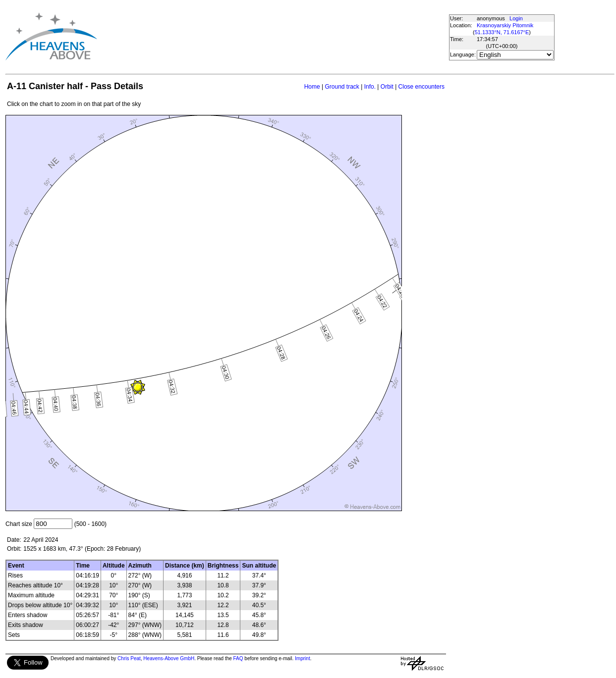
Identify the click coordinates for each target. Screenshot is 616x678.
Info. (370, 87)
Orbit (387, 87)
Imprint (303, 658)
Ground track (342, 87)
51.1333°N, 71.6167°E (502, 32)
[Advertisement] (277, 36)
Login (516, 18)
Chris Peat (129, 658)
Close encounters (421, 87)
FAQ (238, 658)
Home (312, 87)
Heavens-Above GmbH (169, 658)
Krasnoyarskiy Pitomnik (505, 25)
